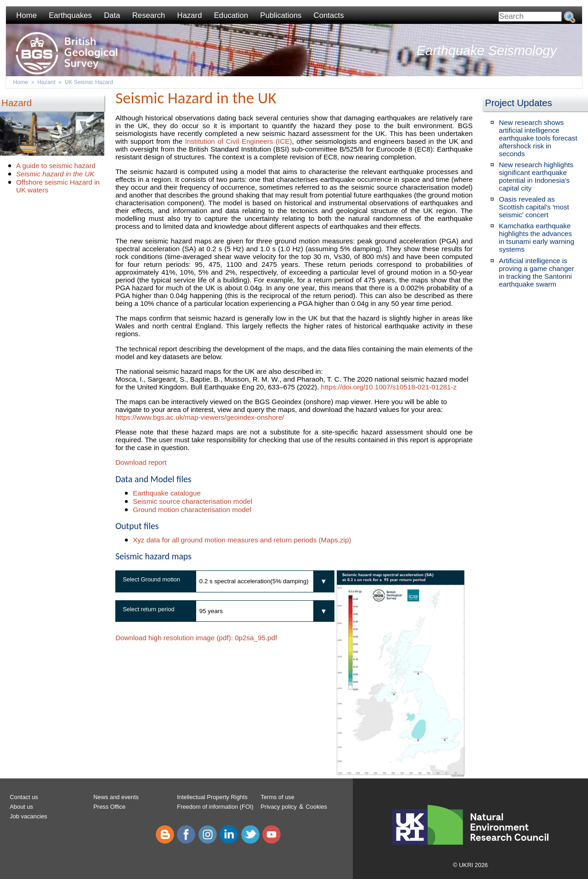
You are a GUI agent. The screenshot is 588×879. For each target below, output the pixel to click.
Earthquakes (70, 15)
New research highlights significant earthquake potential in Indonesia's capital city (536, 176)
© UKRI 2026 (470, 865)
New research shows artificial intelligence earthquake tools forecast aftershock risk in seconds (538, 138)
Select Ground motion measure (148, 584)
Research (149, 15)
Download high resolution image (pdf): (196, 638)
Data (112, 15)
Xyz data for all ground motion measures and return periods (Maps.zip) (242, 540)
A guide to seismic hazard (56, 166)
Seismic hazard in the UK (55, 174)
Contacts (329, 15)
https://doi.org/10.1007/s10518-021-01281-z (389, 387)
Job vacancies (28, 816)
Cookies (317, 807)
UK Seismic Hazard (89, 82)
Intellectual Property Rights (212, 797)
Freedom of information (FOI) (215, 807)
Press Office (109, 807)
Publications (281, 15)
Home (26, 15)
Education (231, 15)
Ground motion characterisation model (192, 510)
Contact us (24, 797)
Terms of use (277, 797)
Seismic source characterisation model (192, 501)
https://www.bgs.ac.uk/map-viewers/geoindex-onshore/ (200, 417)
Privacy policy (279, 807)
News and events (116, 797)
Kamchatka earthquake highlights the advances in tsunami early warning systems (537, 237)
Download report (141, 462)
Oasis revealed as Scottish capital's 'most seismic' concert (534, 207)
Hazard (190, 15)
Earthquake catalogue (167, 493)
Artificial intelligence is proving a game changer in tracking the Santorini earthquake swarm (537, 272)
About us (21, 807)
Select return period (149, 609)
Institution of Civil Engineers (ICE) (239, 141)
